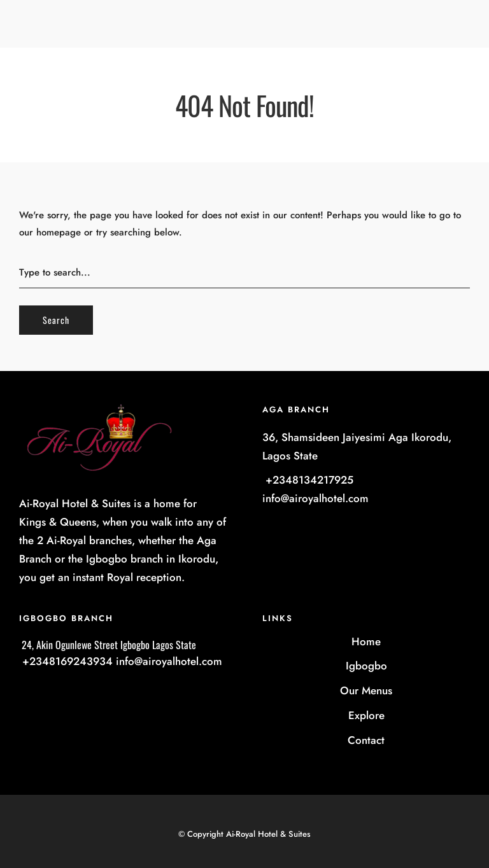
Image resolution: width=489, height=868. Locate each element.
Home (366, 641)
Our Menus (366, 690)
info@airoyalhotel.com (315, 498)
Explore (366, 715)
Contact (366, 740)
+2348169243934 (66, 661)
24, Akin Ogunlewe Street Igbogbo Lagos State (108, 645)
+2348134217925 (308, 480)
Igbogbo (366, 666)
